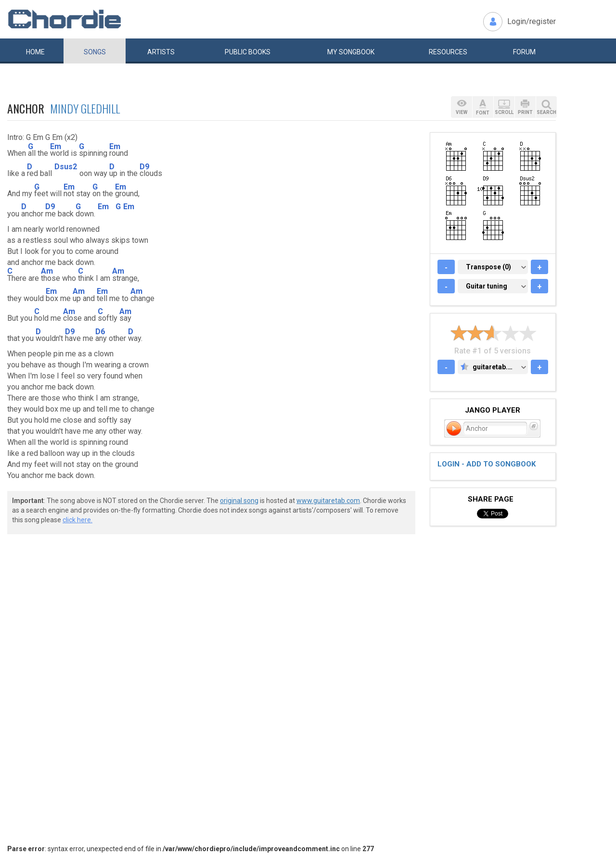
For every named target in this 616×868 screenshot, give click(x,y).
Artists (161, 52)
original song (239, 501)
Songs (95, 52)
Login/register (532, 21)
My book (351, 52)
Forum (524, 52)
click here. (77, 520)
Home (35, 52)
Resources (448, 52)
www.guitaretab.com (328, 501)
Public (248, 52)
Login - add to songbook (487, 464)
